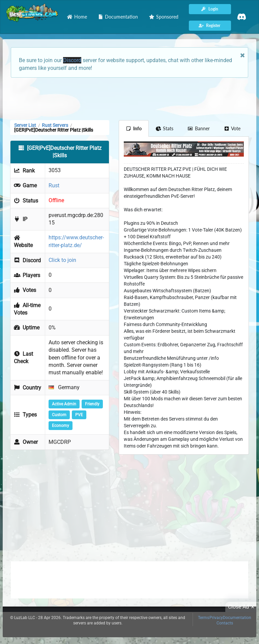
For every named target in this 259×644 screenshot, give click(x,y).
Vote (232, 128)
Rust (54, 185)
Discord (72, 60)
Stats (165, 128)
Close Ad (242, 607)
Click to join (62, 260)
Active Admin (64, 404)
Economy (61, 426)
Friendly (92, 404)
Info (134, 128)
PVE (79, 415)
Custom (59, 415)
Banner (199, 128)
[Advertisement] (129, 98)
